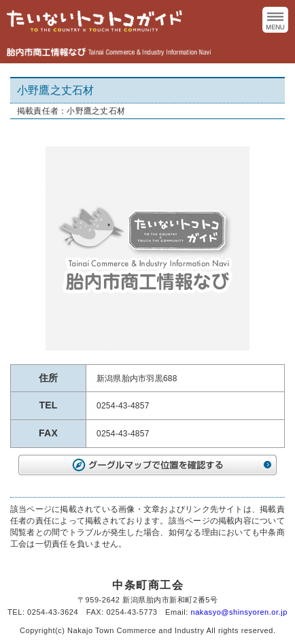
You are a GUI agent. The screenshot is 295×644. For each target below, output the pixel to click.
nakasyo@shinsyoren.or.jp (239, 612)
